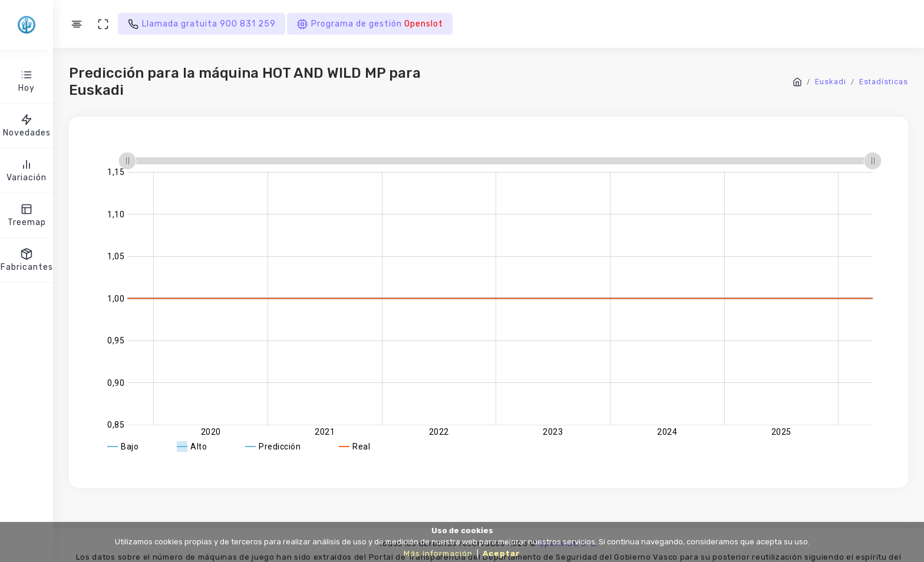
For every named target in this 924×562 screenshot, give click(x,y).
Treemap (27, 215)
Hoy (27, 80)
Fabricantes (27, 259)
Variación (27, 170)
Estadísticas (884, 82)
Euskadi (831, 82)
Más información (438, 553)
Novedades (27, 125)
